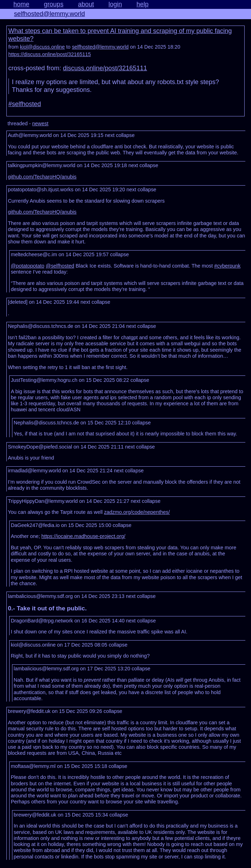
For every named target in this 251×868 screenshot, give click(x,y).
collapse (125, 135)
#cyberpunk (227, 266)
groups (54, 4)
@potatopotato (27, 266)
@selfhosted (60, 266)
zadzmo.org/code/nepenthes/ (137, 512)
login (115, 4)
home (21, 4)
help (143, 4)
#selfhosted (25, 104)
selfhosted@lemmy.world (50, 14)
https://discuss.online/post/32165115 (50, 54)
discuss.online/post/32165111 (105, 68)
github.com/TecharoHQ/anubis (42, 177)
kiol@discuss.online (42, 47)
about (86, 4)
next (110, 135)
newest (40, 123)
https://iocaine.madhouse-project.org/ (83, 536)
